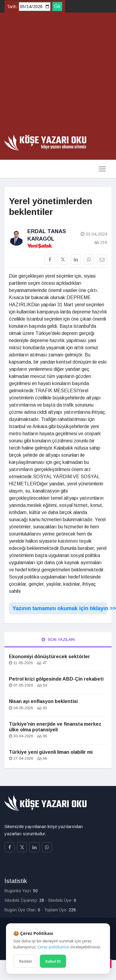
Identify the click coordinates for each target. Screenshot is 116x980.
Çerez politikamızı (53, 947)
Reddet (25, 961)
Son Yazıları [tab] (58, 640)
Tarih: (12, 7)
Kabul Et (53, 961)
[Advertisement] (56, 76)
